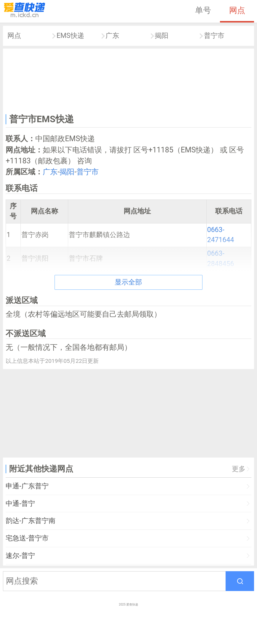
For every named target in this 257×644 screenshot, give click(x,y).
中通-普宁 (20, 504)
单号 (203, 10)
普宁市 (214, 36)
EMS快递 (70, 36)
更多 (239, 469)
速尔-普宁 (20, 556)
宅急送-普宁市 (27, 538)
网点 (237, 10)
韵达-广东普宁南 (30, 521)
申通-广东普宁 (27, 486)
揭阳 (162, 36)
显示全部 (128, 282)
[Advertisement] (129, 80)
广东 (112, 36)
